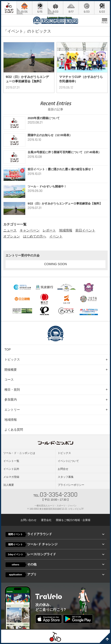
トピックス (12, 359)
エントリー (12, 410)
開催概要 (11, 370)
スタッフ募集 (66, 477)
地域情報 (66, 230)
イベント (56, 236)
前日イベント (85, 230)
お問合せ (63, 469)
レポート (49, 230)
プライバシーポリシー (71, 485)
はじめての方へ (35, 236)
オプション (12, 236)
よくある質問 (14, 430)
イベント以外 (11, 469)
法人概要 (9, 485)
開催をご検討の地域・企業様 (73, 520)
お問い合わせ (29, 520)
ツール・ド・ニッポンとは (19, 453)
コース (9, 380)
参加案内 (11, 399)
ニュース (10, 230)
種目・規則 (12, 389)
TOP (8, 349)
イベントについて (68, 461)
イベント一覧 (11, 461)
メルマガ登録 (11, 477)
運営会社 (46, 520)
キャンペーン (30, 230)
